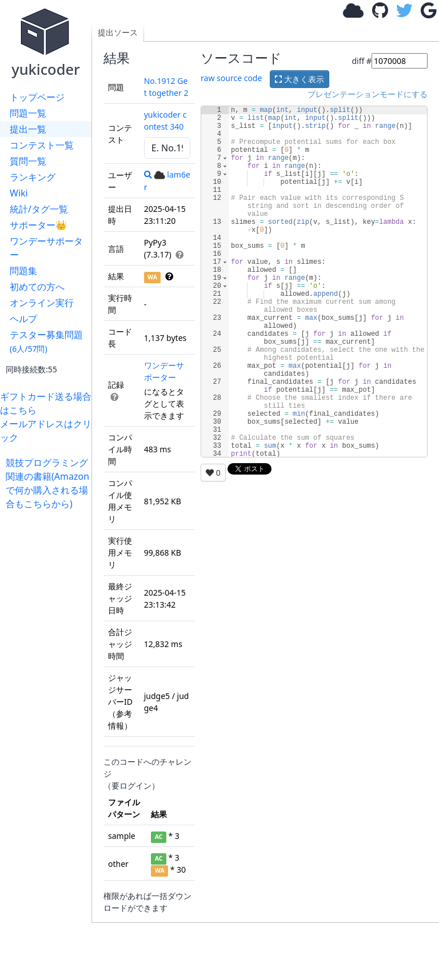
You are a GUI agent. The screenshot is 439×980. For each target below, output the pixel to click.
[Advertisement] (49, 682)
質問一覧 (28, 161)
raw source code (231, 78)
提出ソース (118, 32)
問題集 (23, 271)
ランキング (33, 177)
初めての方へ (37, 287)
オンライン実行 (42, 303)
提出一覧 (28, 129)
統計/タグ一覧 (39, 209)
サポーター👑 (38, 225)
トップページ (37, 97)
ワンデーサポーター (46, 248)
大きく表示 (300, 79)
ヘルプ (23, 319)
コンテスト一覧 (42, 145)
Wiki (19, 193)
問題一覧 (28, 113)
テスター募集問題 (46, 341)
